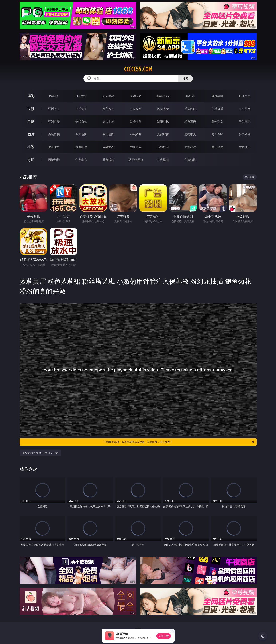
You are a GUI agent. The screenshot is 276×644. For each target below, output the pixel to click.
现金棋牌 (217, 96)
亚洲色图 (81, 134)
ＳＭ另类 (245, 109)
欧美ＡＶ (108, 109)
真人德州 (81, 96)
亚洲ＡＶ (54, 109)
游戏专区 (136, 96)
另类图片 (245, 134)
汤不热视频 (136, 160)
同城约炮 (54, 160)
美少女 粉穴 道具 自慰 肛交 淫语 (40, 453)
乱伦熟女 (217, 121)
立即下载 (164, 636)
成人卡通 (108, 121)
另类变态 (245, 121)
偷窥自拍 (54, 134)
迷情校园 (163, 147)
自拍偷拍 (81, 109)
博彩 (31, 96)
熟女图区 (217, 134)
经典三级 (190, 121)
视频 (31, 109)
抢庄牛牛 (245, 96)
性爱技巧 (245, 147)
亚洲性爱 (54, 121)
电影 (31, 121)
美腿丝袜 (163, 134)
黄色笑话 (217, 147)
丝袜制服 (190, 109)
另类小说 (190, 147)
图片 (31, 134)
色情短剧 (190, 160)
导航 (31, 160)
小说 (31, 147)
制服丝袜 (163, 121)
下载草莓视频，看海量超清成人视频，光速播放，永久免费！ (179, 442)
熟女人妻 (163, 109)
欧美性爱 (136, 121)
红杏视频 (163, 160)
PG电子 (54, 96)
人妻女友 (108, 147)
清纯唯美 (190, 134)
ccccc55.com (138, 69)
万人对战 (108, 96)
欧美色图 (108, 134)
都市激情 (54, 147)
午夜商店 (81, 160)
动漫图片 (136, 134)
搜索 (185, 78)
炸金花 (190, 96)
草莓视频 (108, 160)
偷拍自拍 (81, 121)
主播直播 (217, 109)
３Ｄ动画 (136, 109)
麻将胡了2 (163, 96)
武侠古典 (136, 147)
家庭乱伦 (81, 147)
